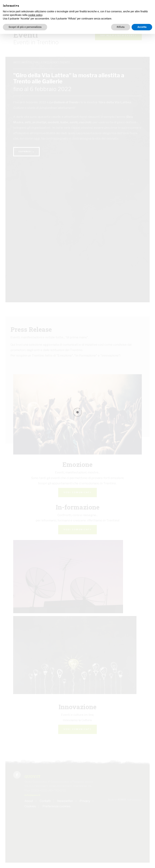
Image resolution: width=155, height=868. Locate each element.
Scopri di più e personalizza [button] (25, 27)
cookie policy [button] (35, 15)
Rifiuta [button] (121, 27)
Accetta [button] (142, 27)
